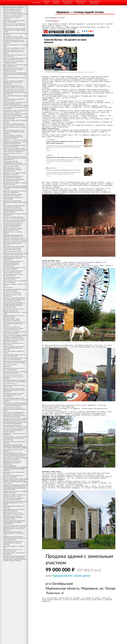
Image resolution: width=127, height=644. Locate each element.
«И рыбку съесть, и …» (12, 383)
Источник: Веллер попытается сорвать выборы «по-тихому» (13, 272)
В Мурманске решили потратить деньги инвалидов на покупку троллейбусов (14, 395)
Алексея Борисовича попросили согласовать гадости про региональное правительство (15, 92)
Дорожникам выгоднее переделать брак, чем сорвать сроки (14, 355)
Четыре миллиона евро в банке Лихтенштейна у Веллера (14, 180)
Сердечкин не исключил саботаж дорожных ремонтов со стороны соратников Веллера (14, 70)
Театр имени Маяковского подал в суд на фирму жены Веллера (14, 206)
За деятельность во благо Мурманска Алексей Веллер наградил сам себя (15, 420)
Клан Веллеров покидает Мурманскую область (12, 278)
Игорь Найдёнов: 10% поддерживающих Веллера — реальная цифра (15, 312)
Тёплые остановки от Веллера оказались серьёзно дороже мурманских (13, 17)
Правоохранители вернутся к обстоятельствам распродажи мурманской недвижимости (13, 225)
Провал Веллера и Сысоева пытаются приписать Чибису (13, 10)
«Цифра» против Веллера (13, 293)
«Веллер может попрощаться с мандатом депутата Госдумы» (13, 177)
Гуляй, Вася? (9, 288)
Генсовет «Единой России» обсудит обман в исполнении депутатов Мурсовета (15, 243)
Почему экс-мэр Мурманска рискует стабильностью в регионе (15, 332)
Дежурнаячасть (47, 2)
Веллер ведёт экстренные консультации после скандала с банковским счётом (13, 170)
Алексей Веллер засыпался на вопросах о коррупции (13, 476)
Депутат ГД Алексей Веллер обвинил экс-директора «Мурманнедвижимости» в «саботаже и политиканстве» (15, 404)
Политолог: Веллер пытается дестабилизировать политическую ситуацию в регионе (14, 210)
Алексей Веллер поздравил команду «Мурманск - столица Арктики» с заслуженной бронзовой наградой (15, 337)
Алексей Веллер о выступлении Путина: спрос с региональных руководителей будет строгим (14, 248)
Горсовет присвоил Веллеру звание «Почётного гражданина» (15, 192)
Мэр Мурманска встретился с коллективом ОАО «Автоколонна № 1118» (14, 533)
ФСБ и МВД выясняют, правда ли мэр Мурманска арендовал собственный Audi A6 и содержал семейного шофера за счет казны (15, 481)
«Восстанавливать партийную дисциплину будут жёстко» (13, 229)
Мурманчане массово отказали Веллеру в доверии (13, 316)
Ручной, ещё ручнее (11, 365)
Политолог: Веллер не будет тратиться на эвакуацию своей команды (15, 13)
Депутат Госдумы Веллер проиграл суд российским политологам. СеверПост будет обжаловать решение (15, 104)
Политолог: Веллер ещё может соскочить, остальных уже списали (14, 218)
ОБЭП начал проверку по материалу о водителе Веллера (15, 492)
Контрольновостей (56, 2)
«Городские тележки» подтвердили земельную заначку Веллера (15, 111)
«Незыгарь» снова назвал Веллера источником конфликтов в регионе (15, 221)
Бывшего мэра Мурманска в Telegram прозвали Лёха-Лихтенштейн (15, 143)
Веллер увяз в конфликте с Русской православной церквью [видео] (15, 115)
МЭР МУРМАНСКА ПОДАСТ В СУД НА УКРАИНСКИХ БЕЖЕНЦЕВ (15, 423)
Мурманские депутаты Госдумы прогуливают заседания (14, 341)
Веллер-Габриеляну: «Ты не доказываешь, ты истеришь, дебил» (14, 513)
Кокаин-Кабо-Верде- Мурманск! (14, 7)
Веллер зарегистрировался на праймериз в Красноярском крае (13, 236)
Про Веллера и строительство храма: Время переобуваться (15, 66)
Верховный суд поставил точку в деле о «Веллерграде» (14, 369)
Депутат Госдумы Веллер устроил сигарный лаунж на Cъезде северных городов (14, 30)
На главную (36, 2)
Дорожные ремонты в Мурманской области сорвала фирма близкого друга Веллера (15, 74)
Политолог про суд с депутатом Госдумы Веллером (13, 100)
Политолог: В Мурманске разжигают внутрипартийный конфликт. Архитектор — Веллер (15, 188)
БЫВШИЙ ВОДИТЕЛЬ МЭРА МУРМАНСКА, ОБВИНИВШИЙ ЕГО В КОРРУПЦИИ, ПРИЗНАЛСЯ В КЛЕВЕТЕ (15, 446)
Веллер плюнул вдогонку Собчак (15, 48)
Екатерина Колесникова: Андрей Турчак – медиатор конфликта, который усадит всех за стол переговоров (15, 150)
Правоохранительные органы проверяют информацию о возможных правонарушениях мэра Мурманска (15, 455)
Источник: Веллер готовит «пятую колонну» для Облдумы (14, 268)
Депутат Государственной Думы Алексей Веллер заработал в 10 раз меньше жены (14, 390)
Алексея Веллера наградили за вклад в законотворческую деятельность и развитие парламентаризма (14, 264)
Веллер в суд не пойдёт (12, 166)
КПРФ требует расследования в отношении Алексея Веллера (14, 499)
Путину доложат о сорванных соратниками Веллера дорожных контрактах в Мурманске (13, 137)
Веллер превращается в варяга (14, 309)
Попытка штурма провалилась (14, 375)
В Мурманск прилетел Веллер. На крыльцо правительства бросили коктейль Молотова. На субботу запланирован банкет (14, 305)
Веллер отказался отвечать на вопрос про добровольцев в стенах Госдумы (14, 52)
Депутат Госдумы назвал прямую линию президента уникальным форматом (14, 348)
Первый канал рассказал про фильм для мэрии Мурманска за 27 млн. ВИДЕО (15, 503)
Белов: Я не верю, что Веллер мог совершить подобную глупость (14, 495)
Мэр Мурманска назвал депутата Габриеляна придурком (14, 510)
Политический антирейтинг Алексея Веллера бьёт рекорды (15, 290)
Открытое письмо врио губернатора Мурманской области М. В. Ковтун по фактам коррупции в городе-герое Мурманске (15, 528)
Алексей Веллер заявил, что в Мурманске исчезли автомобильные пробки (14, 409)
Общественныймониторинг (94, 2)
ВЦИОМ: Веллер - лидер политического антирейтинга (12, 320)
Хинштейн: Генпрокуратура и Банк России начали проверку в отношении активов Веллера (15, 158)
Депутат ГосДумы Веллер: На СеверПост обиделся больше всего (14, 87)
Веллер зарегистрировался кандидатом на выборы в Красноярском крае (15, 202)
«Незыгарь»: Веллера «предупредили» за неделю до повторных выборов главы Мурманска (15, 163)
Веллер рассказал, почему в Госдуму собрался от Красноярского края (15, 254)
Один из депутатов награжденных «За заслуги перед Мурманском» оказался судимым (14, 430)
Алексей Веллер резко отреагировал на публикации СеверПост (15, 372)
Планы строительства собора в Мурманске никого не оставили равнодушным (13, 82)
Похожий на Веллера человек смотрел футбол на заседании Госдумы (15, 37)
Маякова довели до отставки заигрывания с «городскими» (13, 195)
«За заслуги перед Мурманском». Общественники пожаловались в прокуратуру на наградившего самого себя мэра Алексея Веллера (14, 415)
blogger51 (55, 21)
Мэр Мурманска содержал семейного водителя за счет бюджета (15, 459)
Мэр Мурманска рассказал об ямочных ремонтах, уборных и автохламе (13, 543)
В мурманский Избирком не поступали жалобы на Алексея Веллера (15, 426)
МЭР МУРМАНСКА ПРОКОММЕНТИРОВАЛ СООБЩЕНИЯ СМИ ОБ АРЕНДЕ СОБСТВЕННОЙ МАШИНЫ (15, 468)
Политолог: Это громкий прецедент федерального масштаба (15, 174)
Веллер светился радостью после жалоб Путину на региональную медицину (14, 324)
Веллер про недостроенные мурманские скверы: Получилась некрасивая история (13, 518)
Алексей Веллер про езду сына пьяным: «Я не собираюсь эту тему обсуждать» (14, 42)
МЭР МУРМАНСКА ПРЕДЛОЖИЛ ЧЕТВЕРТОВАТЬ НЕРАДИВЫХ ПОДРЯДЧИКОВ (14, 522)
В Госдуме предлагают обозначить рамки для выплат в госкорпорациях (14, 381)
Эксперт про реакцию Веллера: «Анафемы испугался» (13, 62)
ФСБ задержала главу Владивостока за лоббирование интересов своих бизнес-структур (15, 438)
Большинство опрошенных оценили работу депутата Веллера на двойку (15, 362)
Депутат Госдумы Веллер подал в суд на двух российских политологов (15, 59)
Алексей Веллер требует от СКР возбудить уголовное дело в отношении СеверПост (15, 400)
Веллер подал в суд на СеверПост (15, 89)
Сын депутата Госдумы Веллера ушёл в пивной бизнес (14, 21)
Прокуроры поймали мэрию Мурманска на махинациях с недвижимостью (12, 463)
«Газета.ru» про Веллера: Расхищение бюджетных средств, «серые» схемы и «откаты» (13, 328)
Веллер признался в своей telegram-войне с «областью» (15, 282)
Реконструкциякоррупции (67, 2)
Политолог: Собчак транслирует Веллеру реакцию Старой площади (14, 125)
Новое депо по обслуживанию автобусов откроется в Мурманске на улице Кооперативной (14, 538)
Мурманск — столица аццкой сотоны (16, 140)
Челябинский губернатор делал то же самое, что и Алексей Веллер (15, 359)
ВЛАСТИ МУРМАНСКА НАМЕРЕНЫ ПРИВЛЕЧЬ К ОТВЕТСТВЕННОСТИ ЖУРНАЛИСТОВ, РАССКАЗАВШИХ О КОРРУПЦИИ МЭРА (15, 487)
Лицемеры (8, 366)
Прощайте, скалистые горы (13, 251)
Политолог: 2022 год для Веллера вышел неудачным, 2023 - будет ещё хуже (14, 25)
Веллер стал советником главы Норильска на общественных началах (15, 239)
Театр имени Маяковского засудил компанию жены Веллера (14, 146)
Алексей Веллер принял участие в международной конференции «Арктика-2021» (14, 258)
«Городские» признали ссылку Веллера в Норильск (13, 275)
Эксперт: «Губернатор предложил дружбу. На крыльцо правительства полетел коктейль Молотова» (14, 299)
